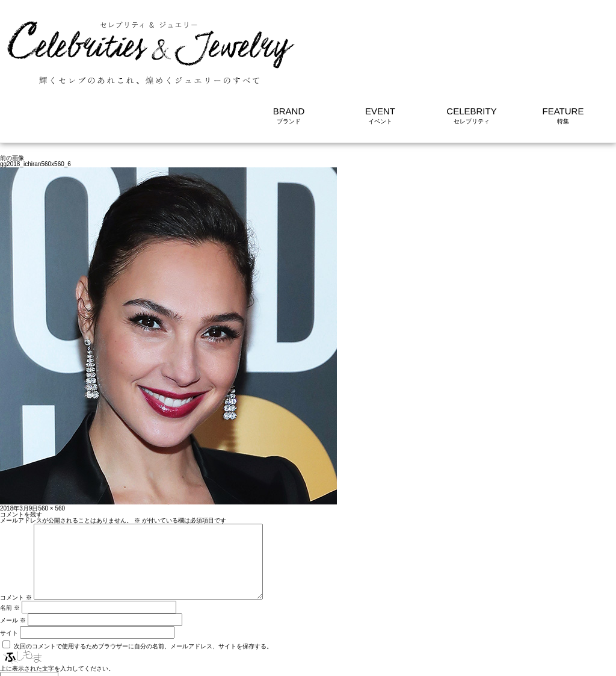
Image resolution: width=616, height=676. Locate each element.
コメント (16, 538)
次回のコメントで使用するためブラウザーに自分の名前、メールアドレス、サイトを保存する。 (143, 587)
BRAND (289, 38)
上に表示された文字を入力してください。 (57, 609)
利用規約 (538, 661)
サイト (9, 574)
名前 (10, 549)
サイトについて (588, 661)
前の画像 (12, 85)
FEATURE (563, 38)
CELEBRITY (471, 38)
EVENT (380, 38)
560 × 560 (51, 435)
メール (13, 561)
